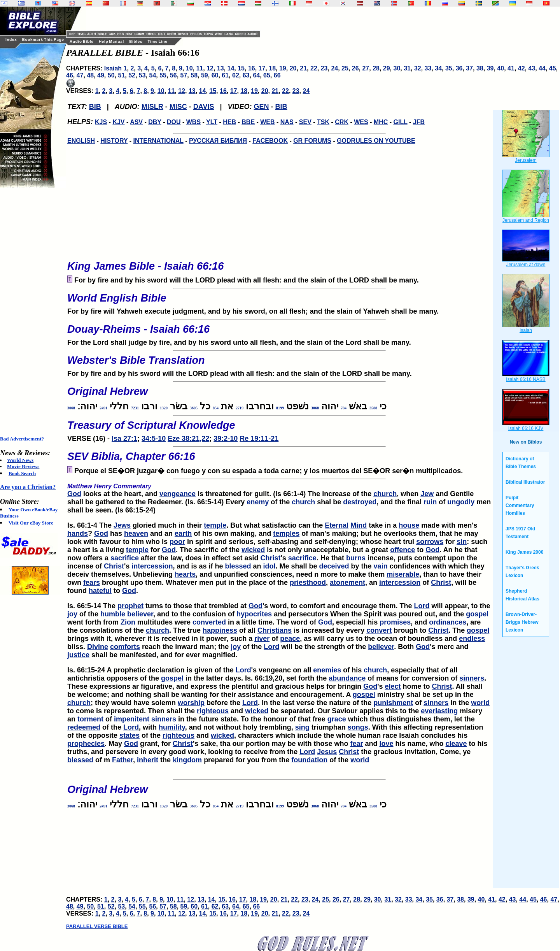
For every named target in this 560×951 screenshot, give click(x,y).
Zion (128, 622)
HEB (229, 122)
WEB (267, 122)
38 (480, 68)
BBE (248, 122)
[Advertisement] (31, 312)
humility (172, 727)
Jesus (327, 752)
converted (209, 622)
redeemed (84, 727)
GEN (262, 107)
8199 (280, 408)
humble (113, 614)
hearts (185, 574)
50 (111, 75)
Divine (98, 647)
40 (500, 68)
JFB (419, 122)
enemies (327, 670)
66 (277, 75)
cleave (456, 744)
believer (140, 614)
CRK (342, 122)
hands (78, 533)
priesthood (308, 583)
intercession (152, 566)
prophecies (86, 744)
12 (210, 68)
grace (337, 719)
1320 (164, 408)
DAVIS (204, 107)
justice (78, 655)
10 (189, 68)
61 (225, 75)
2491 (103, 408)
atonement (347, 583)
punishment (393, 703)
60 (215, 75)
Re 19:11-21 (259, 439)
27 (366, 68)
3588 (373, 408)
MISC (178, 107)
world (480, 703)
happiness (220, 630)
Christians (275, 630)
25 (345, 68)
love (386, 744)
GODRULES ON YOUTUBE (376, 141)
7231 (135, 408)
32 (418, 68)
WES (361, 122)
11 (199, 68)
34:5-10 (154, 439)
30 (397, 68)
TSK (323, 122)
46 (70, 75)
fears (92, 583)
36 (459, 68)
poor (177, 542)
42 (521, 68)
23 (324, 68)
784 (344, 408)
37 (469, 68)
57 (184, 75)
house (409, 525)
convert (379, 630)
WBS (193, 122)
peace (290, 639)
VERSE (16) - (279, 429)
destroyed (360, 502)
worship (191, 703)
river (262, 639)
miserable (403, 574)
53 (142, 75)
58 (194, 75)
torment (90, 719)
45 (553, 68)
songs (358, 727)
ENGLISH (81, 141)
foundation (309, 760)
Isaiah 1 (116, 68)
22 (314, 68)
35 (449, 68)
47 (80, 75)
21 (303, 68)
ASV (136, 122)
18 (272, 68)
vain (381, 566)
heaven (136, 533)
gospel (477, 614)
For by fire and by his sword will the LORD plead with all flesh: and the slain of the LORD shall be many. (279, 364)
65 (267, 75)
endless (472, 639)
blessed (238, 566)
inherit (148, 760)
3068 (315, 408)
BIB (95, 107)
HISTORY (114, 141)
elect (393, 686)
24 (334, 68)
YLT (212, 122)
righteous (213, 711)
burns (356, 558)
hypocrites (254, 614)
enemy (258, 502)
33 (428, 68)
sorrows (430, 542)
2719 (240, 408)
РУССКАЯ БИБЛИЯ (218, 141)
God (74, 494)
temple (215, 525)
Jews (122, 525)
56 (173, 75)
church (385, 494)
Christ (271, 558)
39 (490, 68)
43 (532, 68)
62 (236, 75)
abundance (347, 678)
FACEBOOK (270, 141)
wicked (253, 550)
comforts (125, 647)
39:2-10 (226, 439)
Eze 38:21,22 (188, 439)
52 (132, 75)
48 (90, 75)
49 (101, 75)
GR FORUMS (312, 141)
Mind (359, 525)
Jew (427, 494)
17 (262, 68)
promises (395, 622)
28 (376, 68)
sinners (472, 678)
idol (269, 566)
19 (283, 68)
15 (241, 68)
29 (387, 68)
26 (355, 68)
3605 (194, 408)
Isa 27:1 (124, 439)
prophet (130, 606)
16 (252, 68)
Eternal (337, 525)
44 (542, 68)
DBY (155, 122)
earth (183, 533)
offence (402, 550)
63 (246, 75)
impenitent (132, 719)
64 (256, 75)
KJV (118, 122)
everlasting (439, 711)
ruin (430, 502)
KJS (101, 122)
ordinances (448, 622)
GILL (400, 122)
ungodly (461, 502)
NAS (287, 122)
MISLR (152, 107)
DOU (174, 122)
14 (231, 68)
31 (407, 68)
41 (511, 68)
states (129, 735)
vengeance (178, 494)
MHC (381, 122)
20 (293, 68)
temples (286, 533)
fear (356, 744)
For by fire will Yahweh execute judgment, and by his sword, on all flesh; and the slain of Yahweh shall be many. (279, 302)
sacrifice (125, 558)
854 (216, 408)
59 (205, 75)
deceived (334, 566)
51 (121, 75)
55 (163, 75)
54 (153, 75)
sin (462, 542)
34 (438, 68)
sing (302, 727)
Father (122, 760)
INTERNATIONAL (158, 141)
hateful (100, 591)
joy (72, 614)
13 (220, 68)
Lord (422, 606)
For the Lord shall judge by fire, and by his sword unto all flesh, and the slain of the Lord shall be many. (279, 333)
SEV (305, 122)
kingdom (187, 760)
